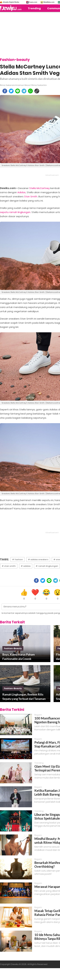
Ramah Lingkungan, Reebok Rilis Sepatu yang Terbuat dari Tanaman (24, 697)
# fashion (18, 559)
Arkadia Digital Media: (11, 2)
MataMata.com (49, 2)
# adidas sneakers (38, 559)
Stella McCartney (39, 188)
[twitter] (11, 91)
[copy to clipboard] (37, 91)
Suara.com (33, 2)
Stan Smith (31, 196)
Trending (34, 8)
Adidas (22, 192)
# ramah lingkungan (47, 566)
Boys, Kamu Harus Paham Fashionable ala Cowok (19, 657)
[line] (18, 91)
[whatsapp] (30, 91)
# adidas (26, 566)
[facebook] (5, 91)
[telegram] (24, 91)
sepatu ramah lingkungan (15, 212)
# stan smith (9, 566)
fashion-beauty (13, 648)
